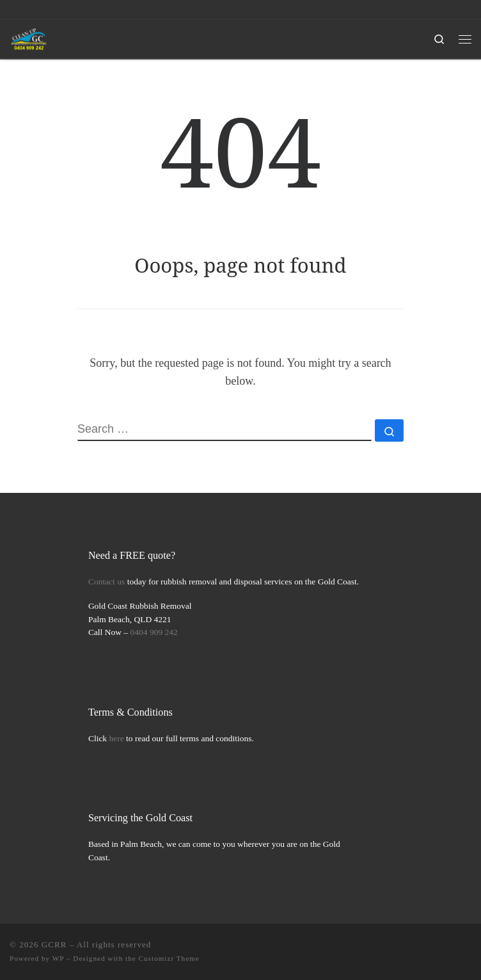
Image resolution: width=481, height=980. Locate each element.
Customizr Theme (169, 958)
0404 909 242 (154, 632)
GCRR (54, 944)
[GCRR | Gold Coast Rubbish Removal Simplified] (29, 37)
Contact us (106, 582)
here (117, 738)
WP (58, 958)
